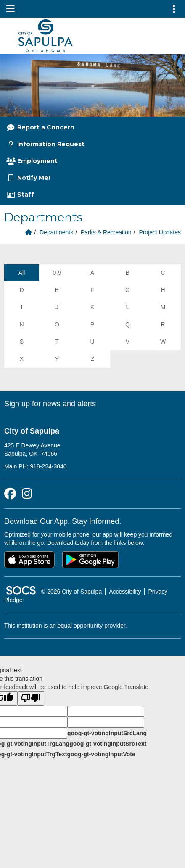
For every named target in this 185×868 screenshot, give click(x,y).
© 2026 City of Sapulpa (71, 592)
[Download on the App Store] (29, 560)
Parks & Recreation (106, 232)
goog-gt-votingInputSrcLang (107, 733)
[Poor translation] (31, 698)
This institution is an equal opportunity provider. (66, 626)
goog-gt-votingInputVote (101, 754)
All (22, 273)
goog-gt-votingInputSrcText (108, 744)
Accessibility (125, 592)
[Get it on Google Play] (90, 560)
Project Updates (160, 232)
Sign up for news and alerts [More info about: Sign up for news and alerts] (50, 404)
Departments (56, 232)
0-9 (57, 273)
